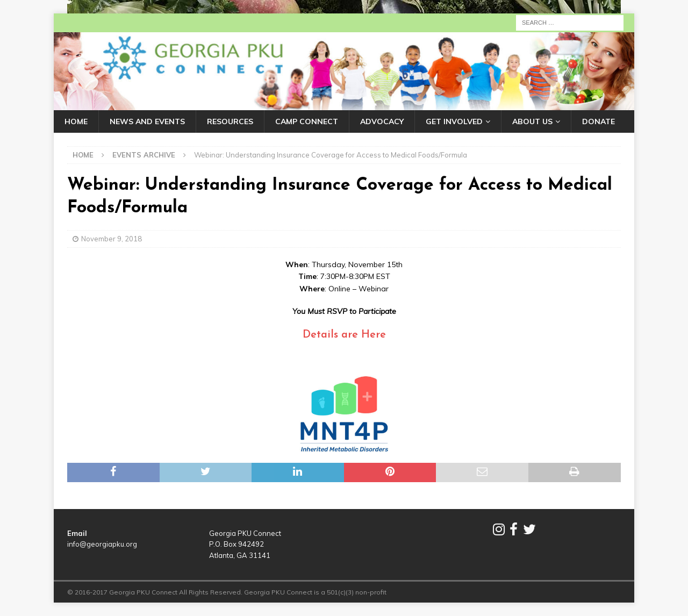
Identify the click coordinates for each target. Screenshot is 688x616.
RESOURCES (230, 121)
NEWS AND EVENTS (147, 121)
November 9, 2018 (112, 239)
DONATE (599, 121)
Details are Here (344, 335)
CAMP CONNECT (307, 121)
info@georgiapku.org (102, 544)
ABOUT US (532, 121)
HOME (76, 121)
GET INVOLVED (454, 121)
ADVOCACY (382, 121)
